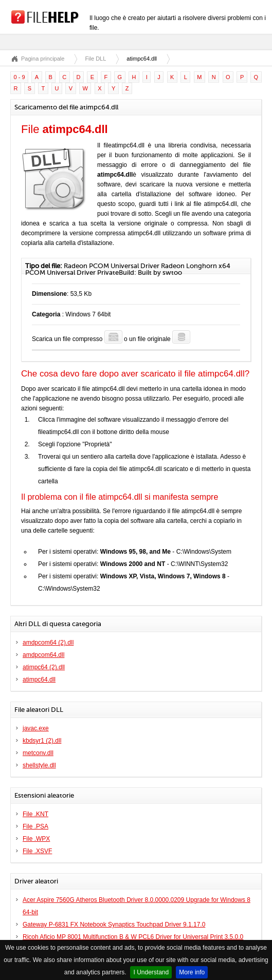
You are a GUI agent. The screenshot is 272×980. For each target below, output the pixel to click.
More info (192, 972)
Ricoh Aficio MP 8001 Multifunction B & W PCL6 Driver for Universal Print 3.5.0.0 (133, 937)
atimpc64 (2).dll (44, 667)
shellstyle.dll (39, 765)
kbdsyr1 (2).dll (42, 741)
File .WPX (36, 839)
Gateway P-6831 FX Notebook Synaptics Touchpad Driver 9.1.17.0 (114, 925)
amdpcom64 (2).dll (48, 643)
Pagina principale (43, 59)
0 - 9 (20, 77)
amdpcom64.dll (43, 655)
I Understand (151, 972)
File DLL (95, 59)
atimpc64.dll (39, 680)
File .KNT (35, 814)
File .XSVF (37, 851)
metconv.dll (38, 753)
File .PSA (35, 826)
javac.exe (36, 728)
